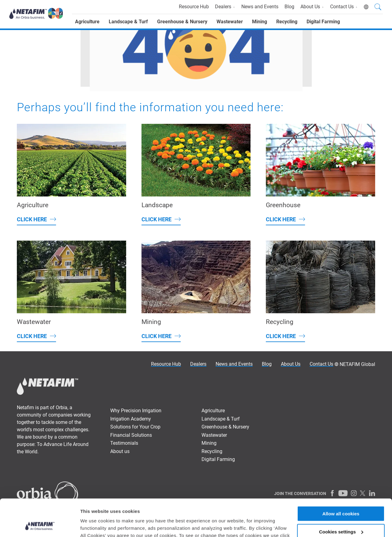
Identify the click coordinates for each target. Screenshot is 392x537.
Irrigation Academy (131, 419)
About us (120, 451)
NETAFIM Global (357, 364)
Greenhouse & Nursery (182, 22)
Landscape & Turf (128, 22)
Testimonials (124, 443)
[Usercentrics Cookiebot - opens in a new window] (40, 525)
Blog (289, 7)
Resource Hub (194, 7)
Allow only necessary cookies (341, 515)
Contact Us (344, 7)
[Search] (378, 8)
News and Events (260, 7)
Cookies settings (341, 497)
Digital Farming (323, 22)
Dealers (225, 7)
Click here (32, 219)
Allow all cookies (341, 479)
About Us (312, 7)
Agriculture (87, 22)
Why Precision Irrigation (136, 411)
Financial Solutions (131, 435)
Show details (94, 525)
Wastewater (230, 22)
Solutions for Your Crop (135, 427)
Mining (260, 22)
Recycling (287, 22)
